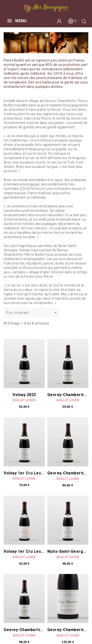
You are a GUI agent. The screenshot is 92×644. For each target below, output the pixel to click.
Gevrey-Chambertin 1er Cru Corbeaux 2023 (68, 473)
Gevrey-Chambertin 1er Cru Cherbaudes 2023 (24, 630)
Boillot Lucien (24, 400)
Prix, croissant (32, 313)
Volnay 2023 (24, 395)
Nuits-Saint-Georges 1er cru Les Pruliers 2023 (68, 552)
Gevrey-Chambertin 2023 (68, 395)
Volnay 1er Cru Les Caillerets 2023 (24, 552)
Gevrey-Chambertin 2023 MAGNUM (68, 630)
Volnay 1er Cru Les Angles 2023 (24, 473)
